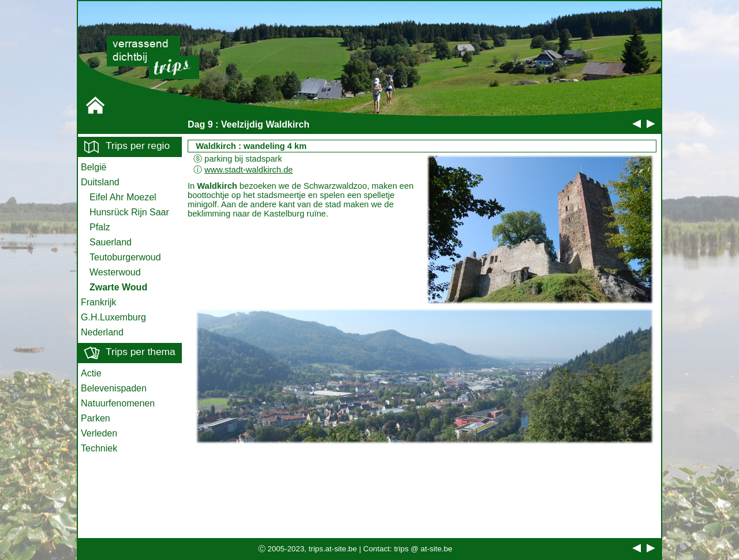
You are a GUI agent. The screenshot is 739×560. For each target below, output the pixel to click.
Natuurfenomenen (118, 403)
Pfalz (100, 227)
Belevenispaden (114, 388)
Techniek (99, 448)
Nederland (102, 332)
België (94, 167)
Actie (91, 373)
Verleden (99, 433)
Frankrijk (98, 302)
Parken (96, 418)
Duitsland (100, 182)
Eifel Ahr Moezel (123, 197)
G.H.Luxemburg (113, 317)
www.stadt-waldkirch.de (249, 170)
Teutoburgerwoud (125, 257)
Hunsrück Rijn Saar (129, 212)
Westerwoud (115, 272)
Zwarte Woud (118, 287)
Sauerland (111, 242)
